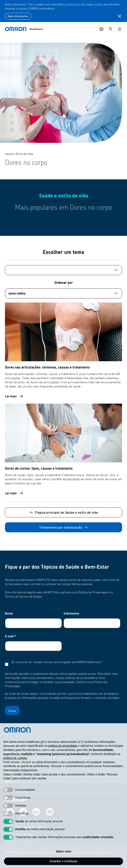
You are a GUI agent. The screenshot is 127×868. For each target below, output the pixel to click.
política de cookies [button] (15, 766)
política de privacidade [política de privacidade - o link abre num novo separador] (63, 754)
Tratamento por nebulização (63, 527)
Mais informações (18, 16)
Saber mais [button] (64, 859)
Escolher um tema (63, 252)
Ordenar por (64, 282)
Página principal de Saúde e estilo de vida (64, 512)
